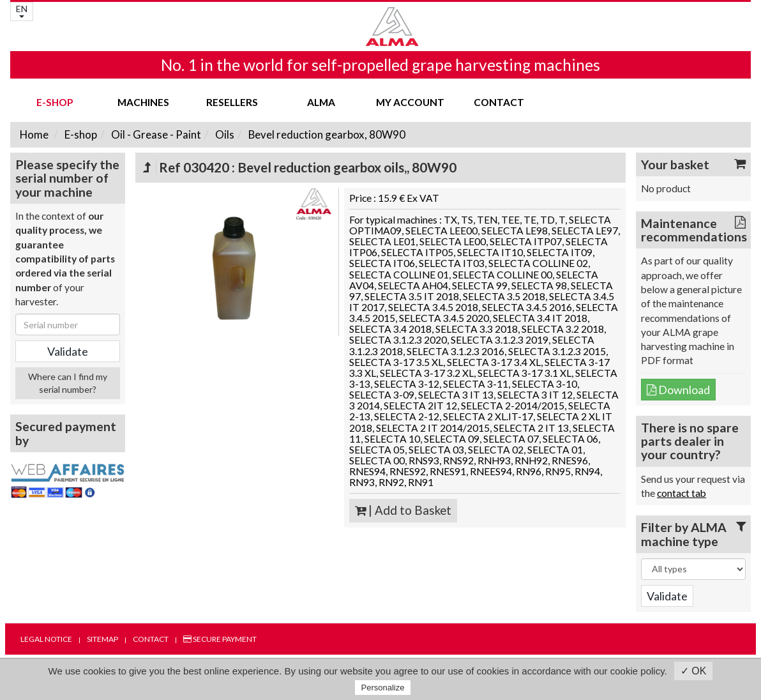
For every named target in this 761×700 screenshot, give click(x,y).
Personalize (383, 688)
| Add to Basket (403, 510)
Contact (499, 102)
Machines (143, 102)
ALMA (321, 102)
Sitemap (102, 639)
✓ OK (694, 671)
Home (34, 134)
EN (22, 11)
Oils (224, 134)
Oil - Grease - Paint (155, 134)
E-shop (55, 102)
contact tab (682, 493)
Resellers (232, 102)
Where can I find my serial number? (68, 383)
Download (678, 390)
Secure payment (220, 639)
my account (410, 102)
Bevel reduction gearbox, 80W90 (326, 134)
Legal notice (46, 639)
